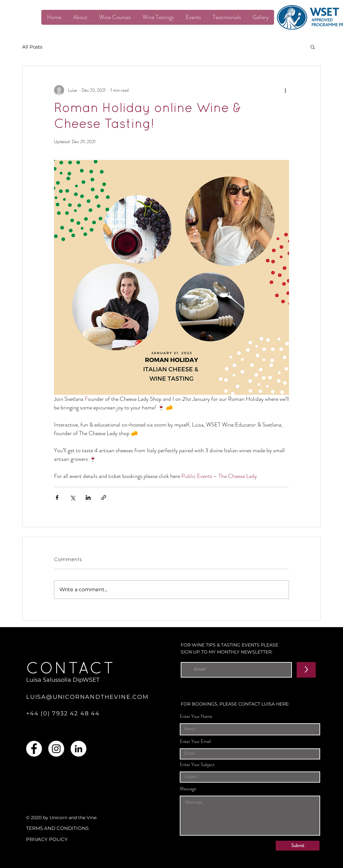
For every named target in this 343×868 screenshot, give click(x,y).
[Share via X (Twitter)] (73, 497)
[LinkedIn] (78, 749)
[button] (313, 47)
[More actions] (285, 90)
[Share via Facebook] (57, 497)
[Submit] (298, 846)
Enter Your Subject (197, 765)
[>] (306, 670)
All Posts (32, 47)
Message (188, 789)
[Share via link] (104, 497)
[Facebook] (34, 749)
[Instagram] (56, 749)
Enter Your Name (196, 716)
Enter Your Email (195, 742)
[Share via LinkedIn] (88, 497)
